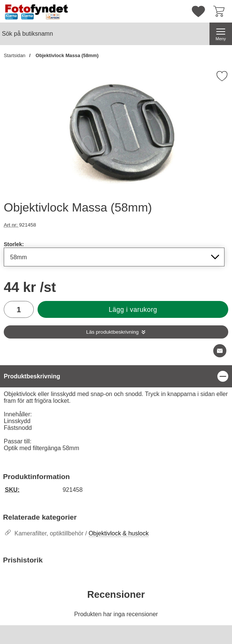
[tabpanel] (116, 410)
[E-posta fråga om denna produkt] (220, 351)
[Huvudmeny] (221, 34)
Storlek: (14, 244)
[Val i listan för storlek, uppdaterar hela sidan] (114, 257)
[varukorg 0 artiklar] (221, 11)
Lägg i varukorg (133, 310)
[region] (116, 376)
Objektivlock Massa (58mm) (66, 55)
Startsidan (15, 55)
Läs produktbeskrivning (113, 332)
